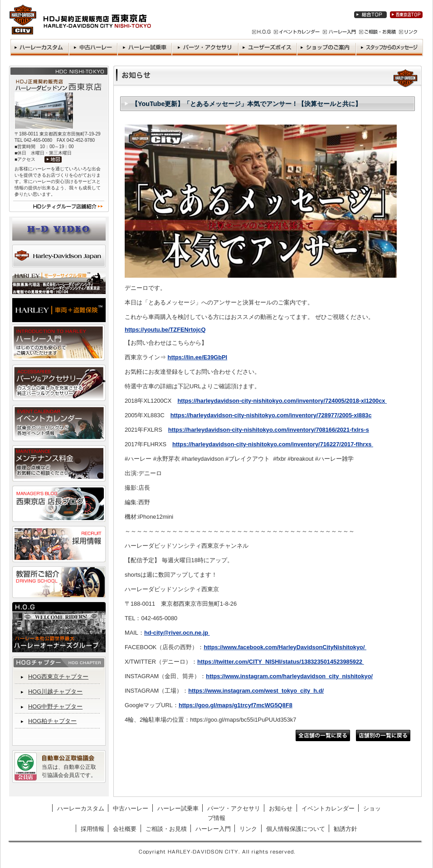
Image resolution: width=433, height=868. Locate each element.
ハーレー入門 (213, 829)
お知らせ (281, 808)
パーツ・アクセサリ (234, 808)
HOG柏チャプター (52, 721)
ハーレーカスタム (81, 808)
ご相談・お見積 (166, 829)
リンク (248, 829)
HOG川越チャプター (55, 692)
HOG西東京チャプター (58, 677)
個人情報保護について (296, 829)
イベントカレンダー (328, 808)
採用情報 (92, 829)
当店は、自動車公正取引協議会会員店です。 (69, 771)
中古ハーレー (131, 808)
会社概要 (125, 829)
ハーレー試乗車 (178, 808)
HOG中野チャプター (55, 706)
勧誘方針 (345, 829)
